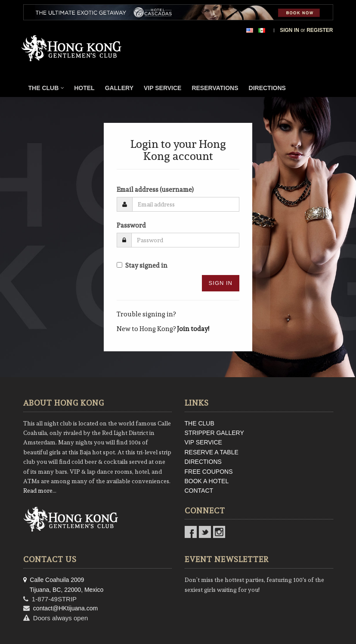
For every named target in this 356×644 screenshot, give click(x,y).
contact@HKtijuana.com (65, 608)
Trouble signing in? (146, 314)
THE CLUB (200, 423)
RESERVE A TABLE (212, 452)
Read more (38, 491)
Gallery (119, 88)
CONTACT (199, 491)
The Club (46, 88)
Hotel (84, 88)
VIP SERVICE (203, 442)
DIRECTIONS (203, 462)
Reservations (215, 88)
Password (131, 225)
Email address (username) (155, 190)
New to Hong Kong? (163, 329)
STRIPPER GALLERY (214, 433)
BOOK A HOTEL (207, 481)
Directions (267, 88)
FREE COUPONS (209, 472)
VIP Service (163, 88)
